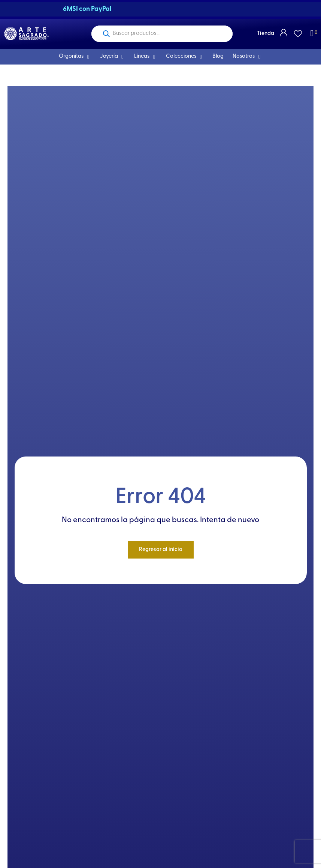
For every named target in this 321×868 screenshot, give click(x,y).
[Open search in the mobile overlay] (162, 34)
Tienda (266, 34)
